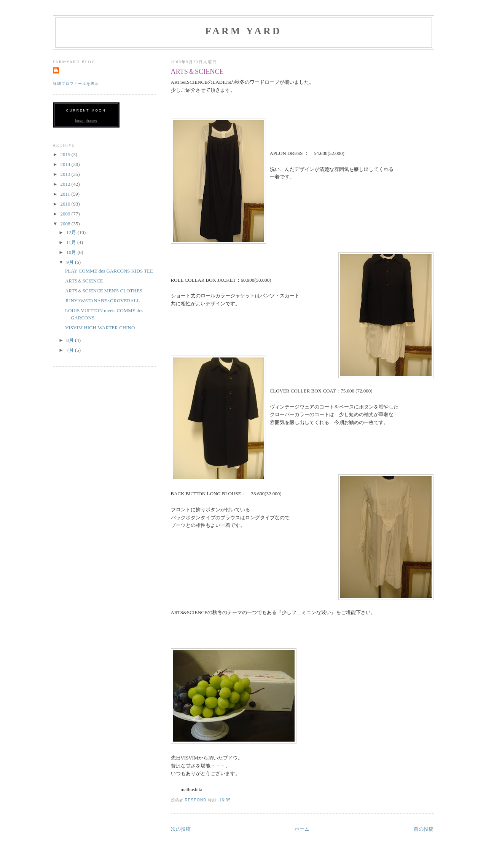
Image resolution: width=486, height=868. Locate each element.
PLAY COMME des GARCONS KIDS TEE (109, 271)
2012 (66, 184)
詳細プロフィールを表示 (76, 84)
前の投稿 (424, 829)
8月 (71, 340)
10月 (72, 252)
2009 (66, 214)
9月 (71, 262)
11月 (72, 242)
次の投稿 (181, 829)
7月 (71, 350)
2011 (66, 194)
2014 (66, 164)
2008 (66, 224)
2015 (66, 154)
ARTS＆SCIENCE (84, 281)
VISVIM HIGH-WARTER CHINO (100, 328)
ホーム (302, 829)
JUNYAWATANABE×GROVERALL (103, 301)
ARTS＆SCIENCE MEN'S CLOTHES (104, 291)
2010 (66, 204)
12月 (72, 232)
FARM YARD (243, 31)
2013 (66, 174)
